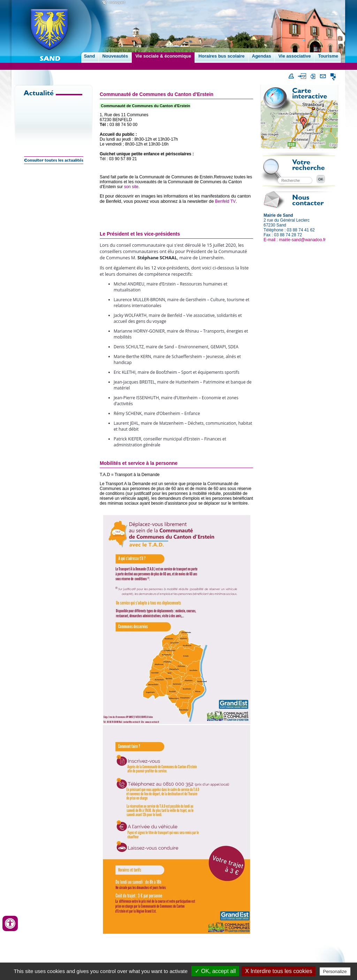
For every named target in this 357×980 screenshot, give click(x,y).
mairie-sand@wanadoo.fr (302, 240)
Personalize (335, 971)
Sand (90, 56)
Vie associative (294, 56)
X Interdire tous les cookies (279, 971)
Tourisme (328, 56)
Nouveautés (115, 56)
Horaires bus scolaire (221, 56)
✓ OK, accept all (215, 971)
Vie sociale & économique (163, 56)
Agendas (262, 56)
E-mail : (271, 240)
